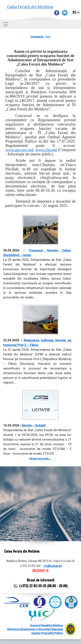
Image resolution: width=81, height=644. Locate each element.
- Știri (40, 37)
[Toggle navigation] (6, 24)
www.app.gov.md (19, 150)
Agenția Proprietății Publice (47, 633)
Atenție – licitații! (34, 425)
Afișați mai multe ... (40, 459)
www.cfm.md (46, 150)
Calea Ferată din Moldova (30, 7)
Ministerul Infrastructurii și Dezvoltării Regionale (35, 629)
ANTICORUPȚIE (40, 571)
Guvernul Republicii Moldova (46, 625)
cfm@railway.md (53, 566)
